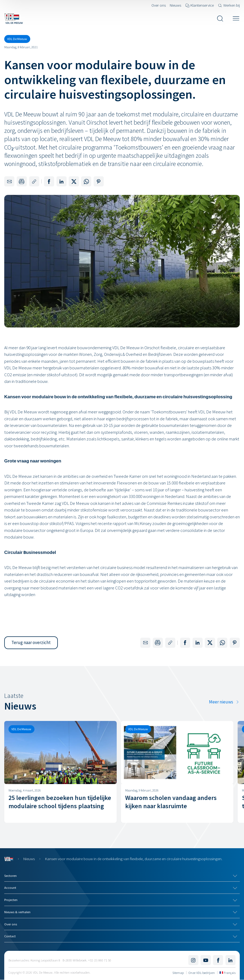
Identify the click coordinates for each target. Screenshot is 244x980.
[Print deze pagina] (22, 181)
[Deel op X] (74, 181)
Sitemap (178, 973)
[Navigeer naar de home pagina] (14, 19)
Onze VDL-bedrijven (202, 973)
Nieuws (29, 859)
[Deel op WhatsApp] (86, 181)
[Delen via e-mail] (9, 181)
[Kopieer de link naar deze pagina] (34, 181)
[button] (31, 643)
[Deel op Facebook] (49, 181)
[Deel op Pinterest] (99, 181)
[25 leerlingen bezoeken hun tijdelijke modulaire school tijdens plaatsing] (60, 772)
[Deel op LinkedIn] (62, 181)
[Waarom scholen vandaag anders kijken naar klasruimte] (177, 772)
